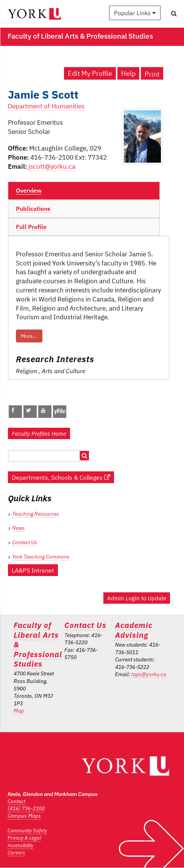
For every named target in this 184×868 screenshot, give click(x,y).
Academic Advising (134, 630)
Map (19, 711)
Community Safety (27, 831)
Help (128, 73)
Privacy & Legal (24, 838)
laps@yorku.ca (149, 674)
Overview (29, 190)
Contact (16, 801)
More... (29, 336)
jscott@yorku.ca (52, 166)
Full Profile (31, 227)
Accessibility (20, 845)
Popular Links (135, 13)
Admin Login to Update (137, 598)
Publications (33, 209)
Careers (16, 853)
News (19, 528)
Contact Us (25, 542)
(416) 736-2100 (26, 808)
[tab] (84, 191)
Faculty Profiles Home (39, 433)
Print (152, 74)
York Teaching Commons (41, 557)
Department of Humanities (46, 106)
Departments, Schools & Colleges (61, 477)
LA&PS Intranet (33, 570)
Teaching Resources (36, 514)
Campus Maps (24, 816)
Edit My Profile (90, 73)
